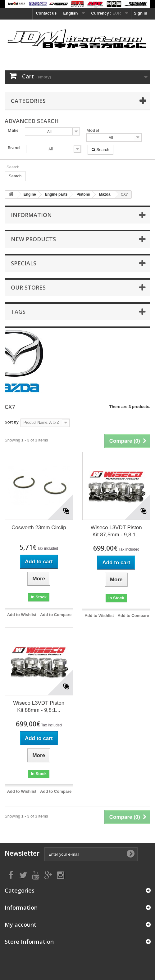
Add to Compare (56, 615)
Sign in (141, 13)
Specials (24, 263)
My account (21, 925)
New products (33, 239)
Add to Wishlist (22, 615)
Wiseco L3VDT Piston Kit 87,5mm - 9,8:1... (116, 531)
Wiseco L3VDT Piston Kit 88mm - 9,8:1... (39, 707)
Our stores (28, 287)
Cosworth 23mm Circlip (39, 528)
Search (100, 150)
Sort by (12, 422)
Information (31, 215)
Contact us (46, 13)
